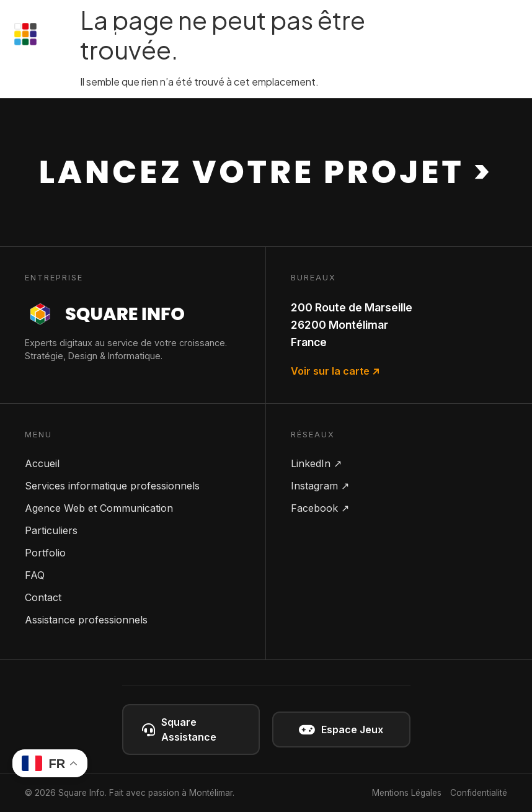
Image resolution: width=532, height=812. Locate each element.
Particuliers (51, 530)
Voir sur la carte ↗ (335, 371)
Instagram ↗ (320, 486)
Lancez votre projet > (266, 172)
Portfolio (45, 553)
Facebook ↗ (320, 508)
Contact (43, 597)
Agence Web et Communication (99, 508)
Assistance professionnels (86, 620)
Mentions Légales (407, 793)
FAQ (35, 575)
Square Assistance (179, 729)
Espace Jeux (341, 730)
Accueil (42, 463)
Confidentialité (479, 793)
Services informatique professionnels (112, 486)
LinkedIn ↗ (316, 463)
